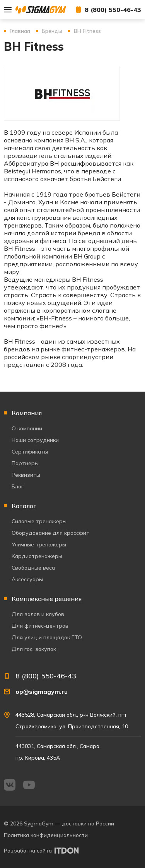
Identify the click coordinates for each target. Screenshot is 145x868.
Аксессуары (27, 579)
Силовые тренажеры (39, 521)
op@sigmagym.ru (42, 692)
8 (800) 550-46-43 (113, 10)
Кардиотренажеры (37, 556)
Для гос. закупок (34, 649)
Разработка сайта (28, 851)
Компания (27, 413)
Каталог (24, 506)
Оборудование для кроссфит (50, 533)
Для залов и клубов (38, 614)
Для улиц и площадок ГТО (47, 637)
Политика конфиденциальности (46, 835)
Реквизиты (26, 475)
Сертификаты (30, 452)
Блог (18, 486)
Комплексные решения (47, 599)
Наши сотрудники (35, 440)
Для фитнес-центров (40, 626)
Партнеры (25, 463)
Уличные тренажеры (39, 544)
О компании (27, 428)
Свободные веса (33, 568)
